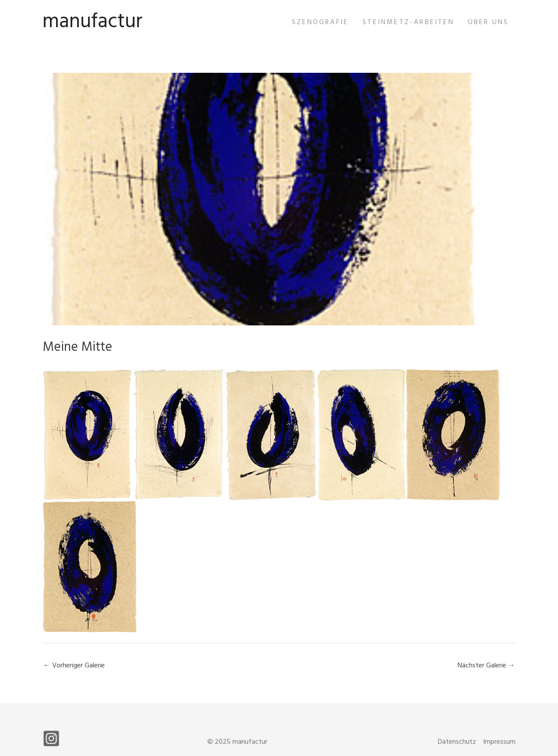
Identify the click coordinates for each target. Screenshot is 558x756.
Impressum (499, 742)
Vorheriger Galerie (74, 666)
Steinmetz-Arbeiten (408, 22)
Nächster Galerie (486, 666)
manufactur (92, 22)
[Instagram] (51, 738)
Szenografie (320, 22)
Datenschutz (457, 742)
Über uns (489, 22)
